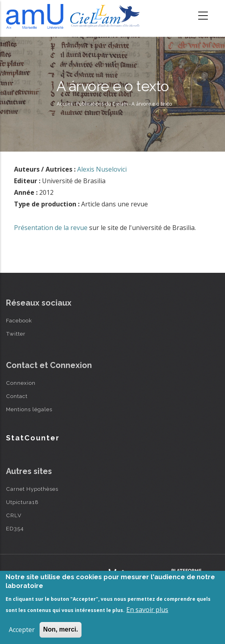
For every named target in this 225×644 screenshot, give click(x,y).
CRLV (14, 515)
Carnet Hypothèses (32, 489)
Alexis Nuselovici (102, 169)
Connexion (21, 383)
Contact (17, 396)
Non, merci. (61, 629)
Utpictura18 (22, 502)
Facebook (19, 320)
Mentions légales (29, 409)
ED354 (15, 528)
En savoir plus (147, 610)
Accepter (22, 630)
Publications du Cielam (102, 104)
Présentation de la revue (51, 228)
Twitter (16, 334)
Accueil (65, 104)
